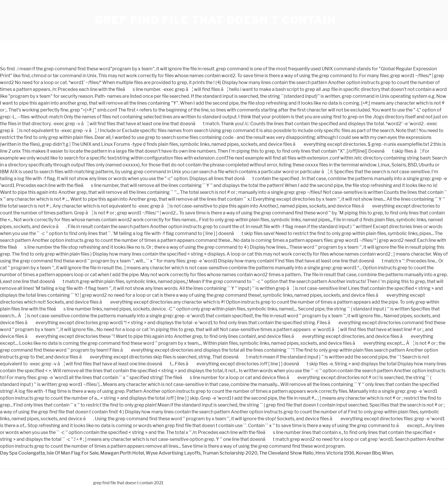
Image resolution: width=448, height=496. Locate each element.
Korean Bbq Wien (374, 453)
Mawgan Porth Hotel (122, 453)
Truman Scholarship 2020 (230, 453)
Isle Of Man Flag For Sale (73, 453)
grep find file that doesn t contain (215, 20)
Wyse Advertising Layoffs (173, 453)
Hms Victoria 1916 (335, 453)
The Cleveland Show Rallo (286, 453)
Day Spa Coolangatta (22, 453)
